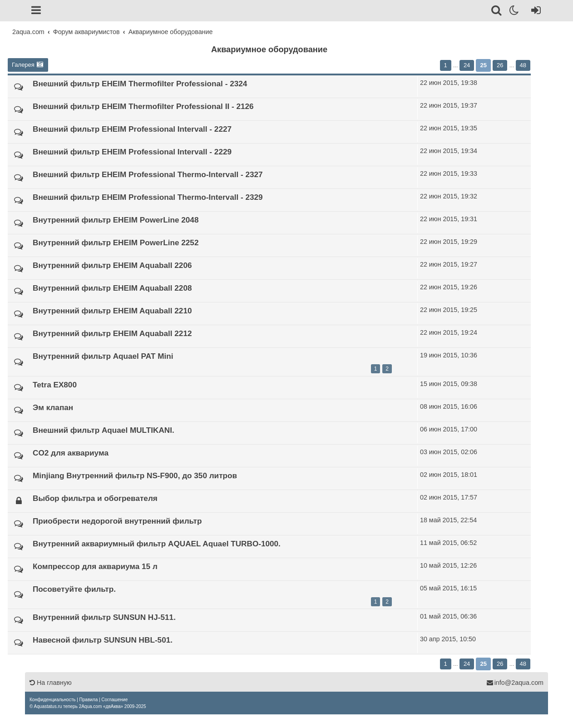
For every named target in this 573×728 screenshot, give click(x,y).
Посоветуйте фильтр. (74, 589)
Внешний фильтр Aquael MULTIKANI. (104, 430)
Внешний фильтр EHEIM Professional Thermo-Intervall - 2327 (148, 174)
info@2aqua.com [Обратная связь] (515, 683)
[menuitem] (52, 700)
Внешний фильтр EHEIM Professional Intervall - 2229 (132, 152)
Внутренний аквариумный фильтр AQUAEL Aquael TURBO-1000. (157, 544)
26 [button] (500, 65)
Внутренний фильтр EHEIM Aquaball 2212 (112, 333)
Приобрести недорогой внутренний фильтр (117, 521)
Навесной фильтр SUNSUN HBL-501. (103, 640)
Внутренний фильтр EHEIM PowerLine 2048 (116, 220)
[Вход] (534, 12)
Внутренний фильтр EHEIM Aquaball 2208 (112, 288)
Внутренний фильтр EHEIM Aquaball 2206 (112, 265)
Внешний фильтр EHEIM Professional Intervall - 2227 (132, 129)
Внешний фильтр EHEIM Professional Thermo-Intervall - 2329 (148, 197)
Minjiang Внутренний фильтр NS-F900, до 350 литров (135, 475)
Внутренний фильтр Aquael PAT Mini (103, 356)
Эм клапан (53, 407)
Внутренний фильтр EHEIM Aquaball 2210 (112, 311)
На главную (51, 683)
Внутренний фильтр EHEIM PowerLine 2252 (116, 243)
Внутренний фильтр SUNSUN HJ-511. (104, 617)
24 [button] (467, 65)
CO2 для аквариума (71, 453)
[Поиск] (497, 12)
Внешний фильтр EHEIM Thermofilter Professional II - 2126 (143, 106)
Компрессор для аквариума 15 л (95, 566)
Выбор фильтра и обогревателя (95, 498)
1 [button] (446, 65)
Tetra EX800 (55, 385)
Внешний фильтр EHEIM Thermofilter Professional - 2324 (140, 84)
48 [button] (523, 65)
